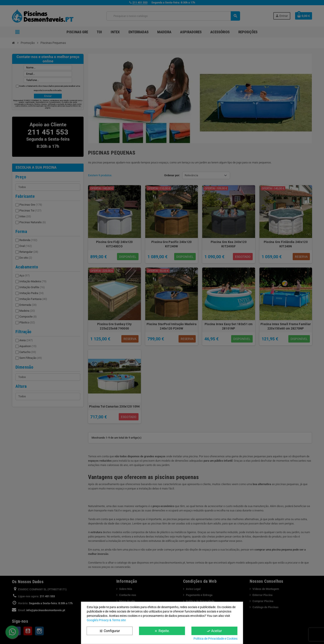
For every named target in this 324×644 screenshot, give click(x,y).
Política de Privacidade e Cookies (215, 639)
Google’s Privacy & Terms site (106, 620)
